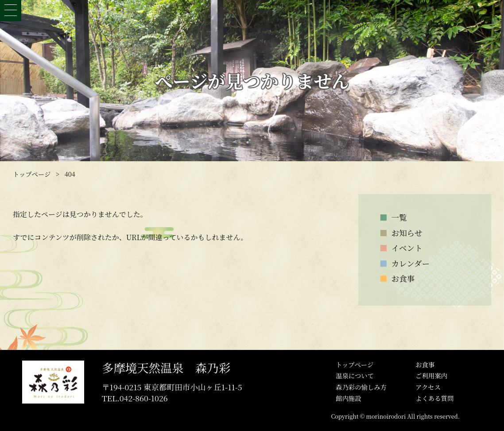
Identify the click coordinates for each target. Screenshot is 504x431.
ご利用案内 (431, 375)
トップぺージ (355, 364)
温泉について (355, 375)
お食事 (425, 364)
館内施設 (349, 398)
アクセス (428, 387)
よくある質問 (434, 398)
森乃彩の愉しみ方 (361, 387)
